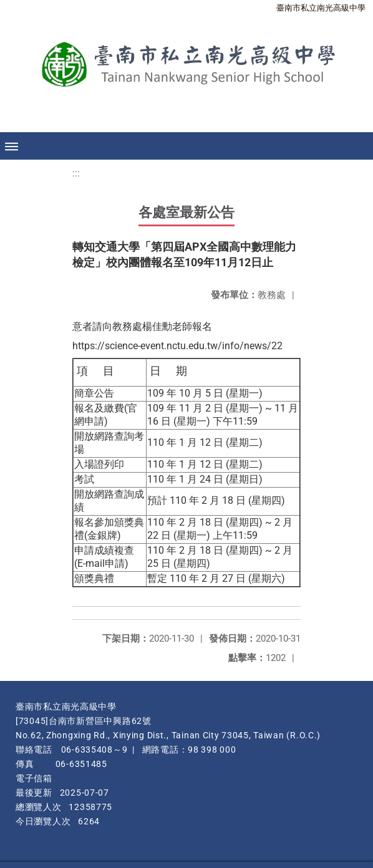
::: (76, 173)
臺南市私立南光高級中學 (321, 8)
